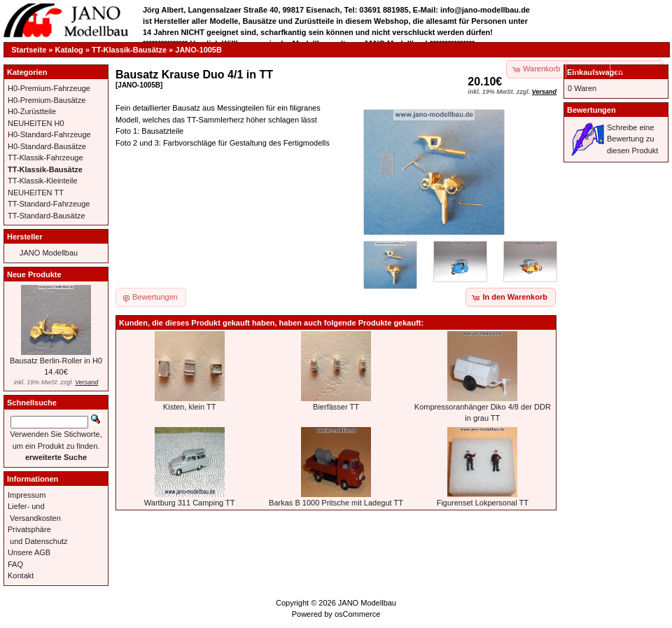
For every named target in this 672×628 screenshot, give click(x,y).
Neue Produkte (34, 274)
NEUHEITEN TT (36, 193)
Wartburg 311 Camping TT (190, 503)
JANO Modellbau (49, 253)
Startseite (29, 50)
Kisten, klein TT (190, 407)
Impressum (27, 495)
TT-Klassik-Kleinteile (43, 181)
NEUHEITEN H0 (36, 123)
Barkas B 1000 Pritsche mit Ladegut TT (336, 503)
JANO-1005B (198, 50)
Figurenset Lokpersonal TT (483, 503)
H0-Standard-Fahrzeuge (49, 134)
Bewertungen (591, 110)
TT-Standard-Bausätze (47, 216)
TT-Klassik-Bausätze (129, 50)
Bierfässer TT (336, 407)
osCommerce (357, 614)
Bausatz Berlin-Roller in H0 (56, 361)
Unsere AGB (29, 552)
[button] (589, 69)
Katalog (69, 50)
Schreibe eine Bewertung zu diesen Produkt (632, 139)
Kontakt (21, 575)
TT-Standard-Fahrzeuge (49, 204)
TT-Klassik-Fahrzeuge (45, 158)
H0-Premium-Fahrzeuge (49, 88)
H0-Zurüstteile (32, 111)
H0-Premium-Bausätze (47, 100)
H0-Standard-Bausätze (47, 146)
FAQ (15, 564)
